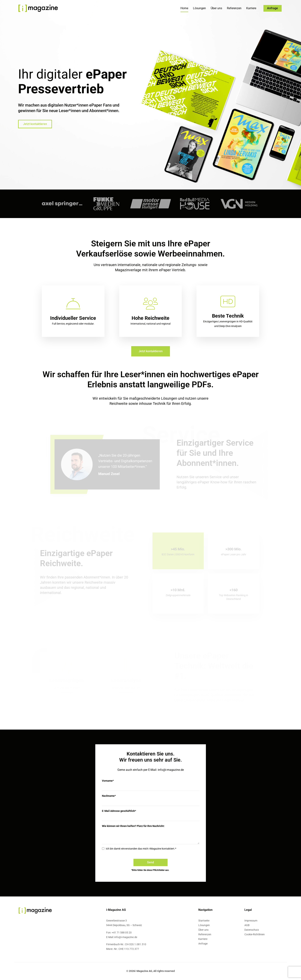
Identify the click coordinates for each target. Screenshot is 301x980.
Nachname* (109, 796)
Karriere (251, 8)
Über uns (216, 8)
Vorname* (108, 781)
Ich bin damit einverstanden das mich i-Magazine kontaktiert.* (141, 849)
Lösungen (199, 8)
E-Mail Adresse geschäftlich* (119, 811)
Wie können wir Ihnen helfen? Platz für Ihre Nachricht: (133, 826)
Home (184, 8)
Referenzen (234, 8)
